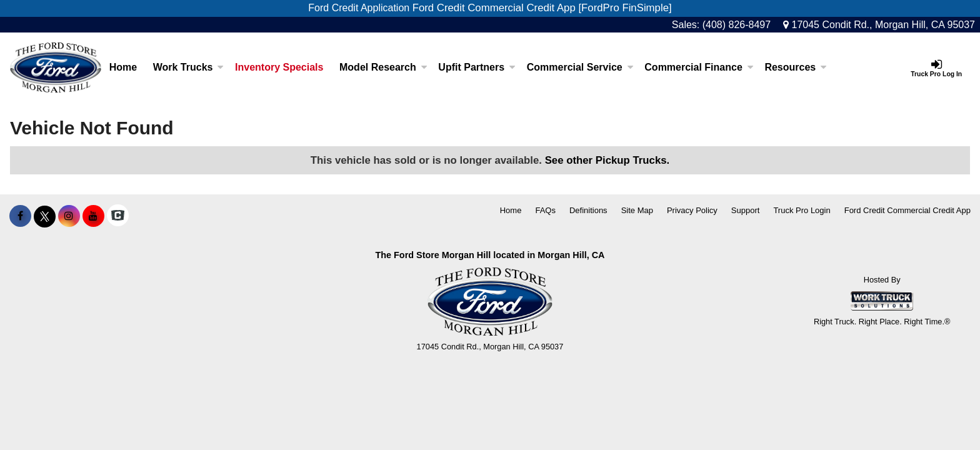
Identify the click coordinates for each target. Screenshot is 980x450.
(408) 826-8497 (737, 25)
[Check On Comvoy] (118, 216)
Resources (796, 67)
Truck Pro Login (802, 210)
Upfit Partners (477, 67)
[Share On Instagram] (69, 216)
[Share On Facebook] (20, 216)
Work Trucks (189, 67)
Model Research (383, 67)
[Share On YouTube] (93, 216)
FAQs (545, 210)
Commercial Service (580, 67)
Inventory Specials (279, 67)
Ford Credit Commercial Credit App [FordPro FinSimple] (542, 8)
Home (123, 67)
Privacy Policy (692, 210)
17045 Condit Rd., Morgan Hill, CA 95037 (879, 25)
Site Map (637, 210)
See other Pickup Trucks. (607, 160)
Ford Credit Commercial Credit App (907, 210)
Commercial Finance (699, 67)
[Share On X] (45, 216)
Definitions (588, 210)
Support (746, 210)
